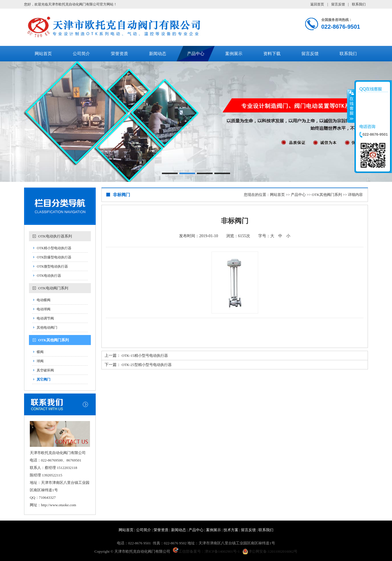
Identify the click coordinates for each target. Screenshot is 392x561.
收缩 (351, 106)
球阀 (40, 361)
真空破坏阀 (45, 370)
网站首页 (43, 54)
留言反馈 (338, 4)
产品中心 (196, 54)
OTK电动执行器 (49, 276)
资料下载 (272, 54)
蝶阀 (40, 352)
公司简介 (81, 54)
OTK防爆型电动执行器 (54, 257)
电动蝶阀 (44, 300)
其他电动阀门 (47, 328)
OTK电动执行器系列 (55, 236)
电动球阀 (44, 309)
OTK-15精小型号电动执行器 (145, 356)
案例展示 (234, 54)
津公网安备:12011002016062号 (270, 552)
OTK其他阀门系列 (53, 340)
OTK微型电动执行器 (52, 266)
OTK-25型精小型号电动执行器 (147, 365)
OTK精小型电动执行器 (54, 248)
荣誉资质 (119, 54)
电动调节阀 (45, 318)
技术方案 (231, 530)
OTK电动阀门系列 (53, 288)
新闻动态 (158, 54)
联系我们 (359, 4)
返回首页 (317, 4)
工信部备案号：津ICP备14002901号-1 (206, 551)
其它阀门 (44, 379)
